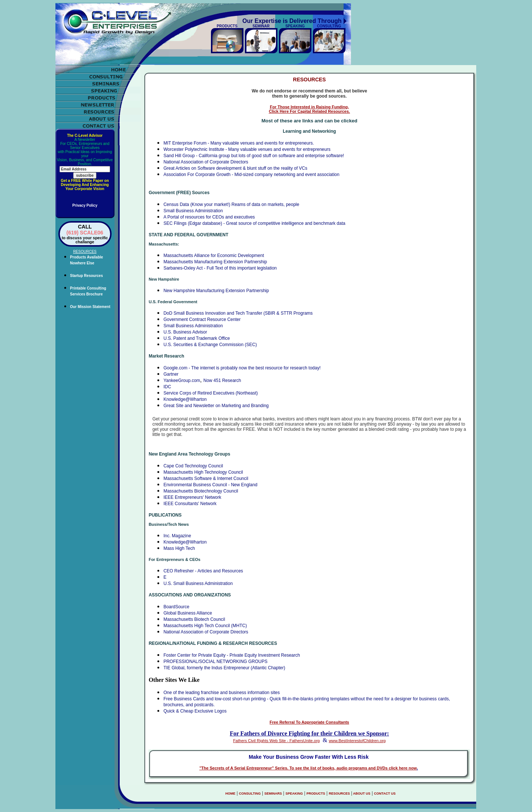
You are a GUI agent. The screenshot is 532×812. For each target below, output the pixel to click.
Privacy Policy (85, 205)
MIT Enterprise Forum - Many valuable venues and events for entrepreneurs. (238, 143)
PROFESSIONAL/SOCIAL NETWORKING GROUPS (215, 662)
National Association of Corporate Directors (206, 162)
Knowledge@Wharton (185, 399)
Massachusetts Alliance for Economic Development (214, 256)
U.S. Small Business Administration (198, 583)
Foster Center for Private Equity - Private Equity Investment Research (231, 655)
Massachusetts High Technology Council (203, 472)
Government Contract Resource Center (202, 319)
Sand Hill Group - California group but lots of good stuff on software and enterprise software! (254, 156)
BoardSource (176, 607)
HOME (230, 794)
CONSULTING (250, 794)
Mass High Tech (179, 548)
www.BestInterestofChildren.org (357, 741)
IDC (167, 387)
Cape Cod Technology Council (193, 466)
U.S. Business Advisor (185, 332)
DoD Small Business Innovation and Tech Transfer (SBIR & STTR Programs (238, 313)
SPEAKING (294, 794)
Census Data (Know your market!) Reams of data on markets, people (231, 204)
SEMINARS (273, 794)
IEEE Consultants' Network (190, 504)
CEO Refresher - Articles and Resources (203, 571)
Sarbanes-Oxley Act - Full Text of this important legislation (220, 268)
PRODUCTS (316, 794)
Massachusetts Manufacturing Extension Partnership (215, 262)
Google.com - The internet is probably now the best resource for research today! (242, 368)
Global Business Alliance (187, 613)
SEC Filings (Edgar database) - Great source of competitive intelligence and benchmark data (254, 223)
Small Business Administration (193, 211)
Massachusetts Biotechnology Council (201, 491)
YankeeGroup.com (182, 380)
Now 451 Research (222, 380)
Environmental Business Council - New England (210, 485)
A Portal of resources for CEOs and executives (209, 217)
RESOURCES (339, 794)
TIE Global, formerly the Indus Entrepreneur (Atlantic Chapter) (224, 668)
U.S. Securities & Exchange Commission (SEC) (210, 345)
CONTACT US (385, 794)
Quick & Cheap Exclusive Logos (195, 711)
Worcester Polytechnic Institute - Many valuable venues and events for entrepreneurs (247, 149)
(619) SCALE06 (85, 233)
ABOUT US (361, 794)
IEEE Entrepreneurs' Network (192, 497)
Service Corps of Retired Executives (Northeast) (210, 393)
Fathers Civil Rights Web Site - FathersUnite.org (277, 741)
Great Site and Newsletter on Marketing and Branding (216, 406)
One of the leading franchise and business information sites (221, 693)
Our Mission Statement (90, 307)
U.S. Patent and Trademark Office (197, 338)
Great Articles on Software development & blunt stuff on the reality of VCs (235, 168)
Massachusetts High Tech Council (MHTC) (205, 626)
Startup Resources (87, 276)
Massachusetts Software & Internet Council (206, 478)
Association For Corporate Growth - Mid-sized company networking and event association (251, 175)
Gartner (171, 374)
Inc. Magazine (177, 536)
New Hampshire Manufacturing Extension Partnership (216, 291)
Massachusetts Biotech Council (194, 619)
